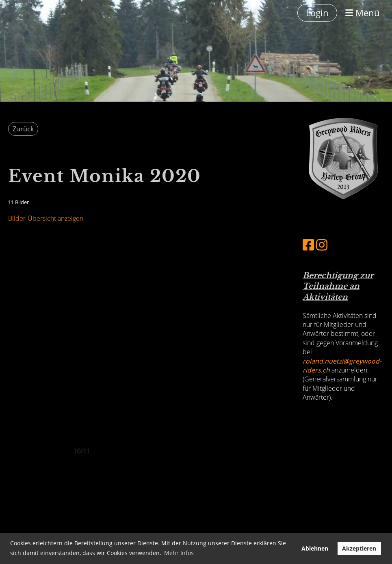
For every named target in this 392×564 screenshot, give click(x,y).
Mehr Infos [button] (179, 553)
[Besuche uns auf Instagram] (322, 245)
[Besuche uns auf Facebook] (308, 245)
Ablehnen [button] (315, 548)
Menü (363, 13)
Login (317, 13)
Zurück (23, 129)
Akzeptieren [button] (359, 548)
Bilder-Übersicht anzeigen (46, 218)
